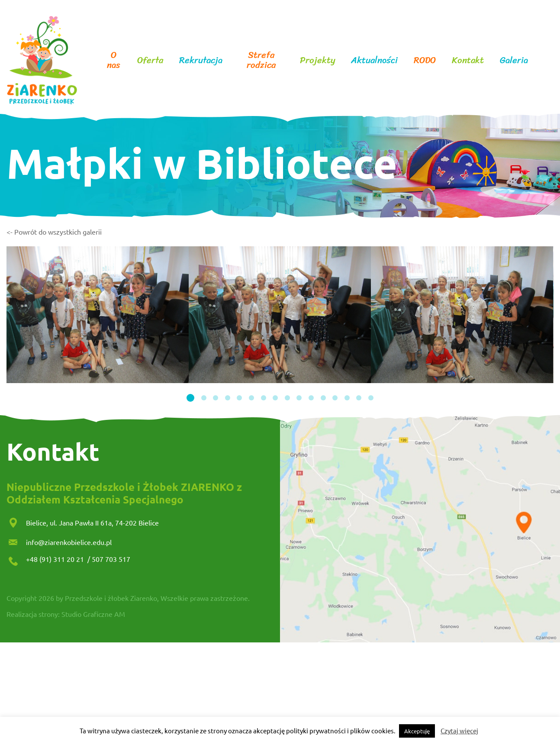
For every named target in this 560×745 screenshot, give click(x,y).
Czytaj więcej (459, 730)
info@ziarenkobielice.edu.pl (69, 542)
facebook (543, 60)
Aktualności (374, 60)
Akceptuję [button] (417, 731)
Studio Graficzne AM (93, 614)
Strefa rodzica (261, 60)
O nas (114, 60)
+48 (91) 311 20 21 (56, 559)
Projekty (318, 60)
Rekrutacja (201, 60)
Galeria (514, 60)
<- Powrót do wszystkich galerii (54, 232)
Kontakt (468, 60)
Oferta (150, 60)
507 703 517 (111, 559)
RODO (425, 60)
